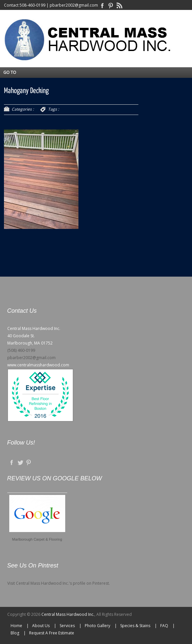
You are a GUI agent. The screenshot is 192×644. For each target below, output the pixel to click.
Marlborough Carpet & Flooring (37, 539)
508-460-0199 (32, 5)
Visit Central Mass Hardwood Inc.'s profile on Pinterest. (59, 583)
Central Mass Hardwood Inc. (68, 614)
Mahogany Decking (26, 91)
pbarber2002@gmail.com (74, 5)
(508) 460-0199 (21, 350)
